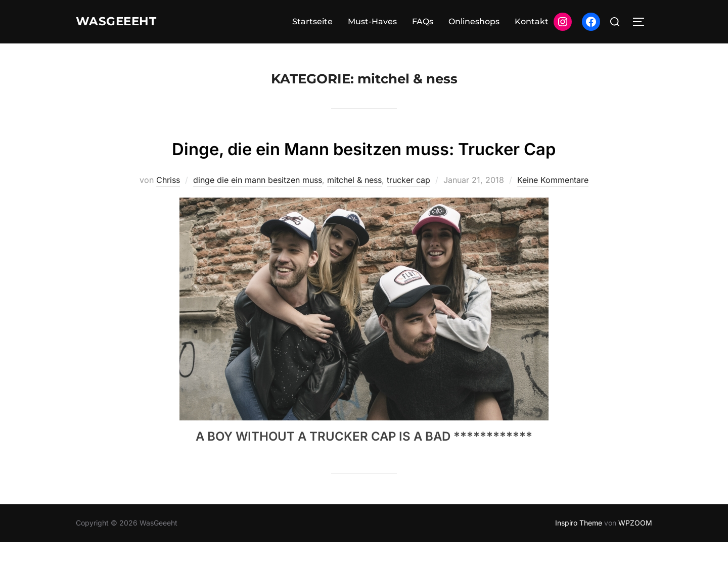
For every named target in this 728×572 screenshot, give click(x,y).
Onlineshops (474, 21)
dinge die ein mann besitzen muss (258, 210)
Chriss (168, 210)
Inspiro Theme (579, 553)
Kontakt (532, 21)
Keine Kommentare (553, 210)
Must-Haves (372, 21)
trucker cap (408, 210)
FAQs (423, 21)
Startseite (312, 21)
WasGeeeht (122, 22)
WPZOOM (635, 553)
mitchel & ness (354, 210)
